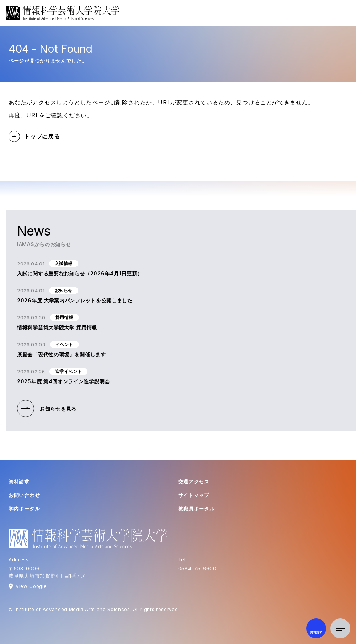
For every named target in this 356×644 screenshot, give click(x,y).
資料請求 (19, 481)
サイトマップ (194, 495)
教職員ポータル (196, 508)
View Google (31, 586)
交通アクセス (194, 481)
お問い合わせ (24, 495)
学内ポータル (24, 508)
